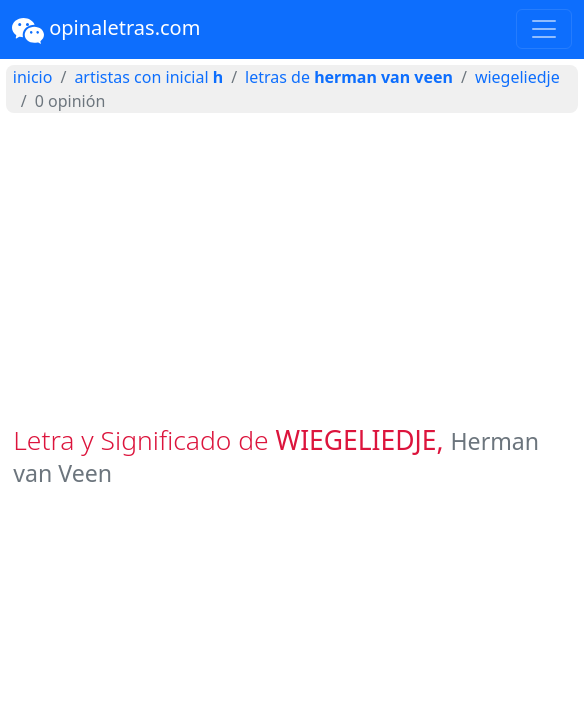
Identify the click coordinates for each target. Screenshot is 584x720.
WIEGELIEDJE (517, 77)
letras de (349, 77)
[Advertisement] (292, 269)
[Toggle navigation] (544, 29)
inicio (33, 77)
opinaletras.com (106, 30)
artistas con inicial (148, 77)
